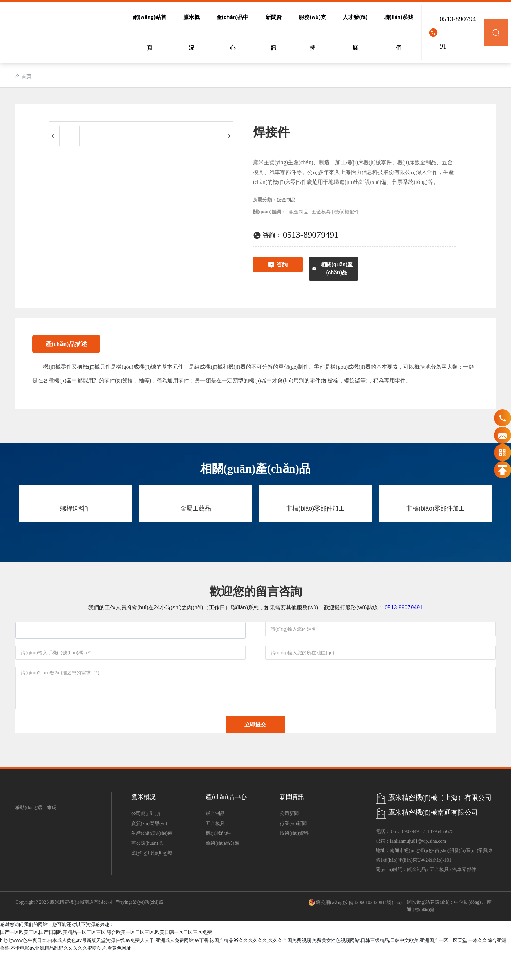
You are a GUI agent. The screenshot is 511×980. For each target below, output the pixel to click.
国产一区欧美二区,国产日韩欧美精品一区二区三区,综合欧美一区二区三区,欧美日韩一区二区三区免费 (106, 960)
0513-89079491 (458, 33)
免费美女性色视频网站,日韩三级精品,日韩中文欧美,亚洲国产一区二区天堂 (389, 968)
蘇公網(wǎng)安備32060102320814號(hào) (359, 930)
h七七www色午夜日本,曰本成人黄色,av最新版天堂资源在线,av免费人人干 (77, 968)
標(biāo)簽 (425, 937)
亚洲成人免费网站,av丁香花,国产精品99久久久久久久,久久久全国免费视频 (233, 968)
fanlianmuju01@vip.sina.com (418, 869)
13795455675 (440, 859)
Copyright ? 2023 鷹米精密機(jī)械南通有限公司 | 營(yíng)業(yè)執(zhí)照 (89, 930)
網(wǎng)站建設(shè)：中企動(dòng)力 (446, 930)
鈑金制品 (286, 200)
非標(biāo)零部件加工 (315, 508)
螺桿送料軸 (75, 508)
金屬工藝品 (196, 508)
